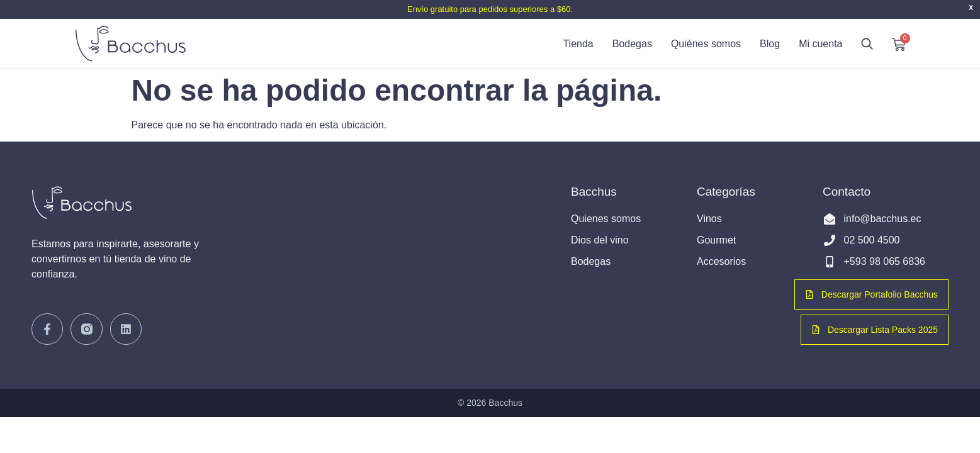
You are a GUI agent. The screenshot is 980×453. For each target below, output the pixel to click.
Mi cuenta (820, 44)
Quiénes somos (706, 44)
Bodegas (632, 44)
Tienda (578, 44)
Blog (770, 44)
